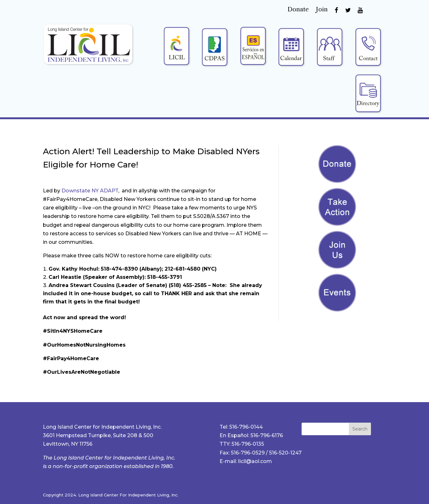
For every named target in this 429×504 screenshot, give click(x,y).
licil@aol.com (255, 461)
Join (322, 10)
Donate (298, 10)
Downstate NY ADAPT (90, 191)
